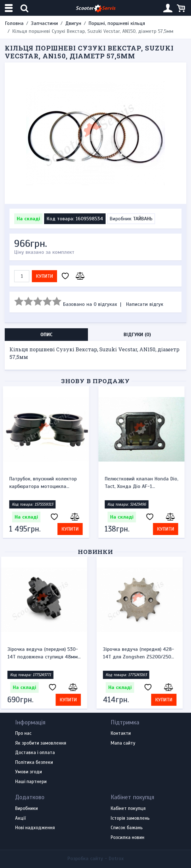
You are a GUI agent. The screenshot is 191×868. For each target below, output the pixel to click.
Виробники (26, 809)
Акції (20, 818)
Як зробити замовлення (41, 743)
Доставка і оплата (35, 753)
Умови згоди (29, 772)
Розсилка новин (127, 838)
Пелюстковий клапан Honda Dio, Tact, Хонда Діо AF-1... (143, 483)
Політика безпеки (34, 763)
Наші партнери (31, 782)
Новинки (96, 552)
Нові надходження (35, 828)
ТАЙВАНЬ (143, 219)
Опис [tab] (46, 335)
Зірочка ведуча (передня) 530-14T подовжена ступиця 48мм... (48, 653)
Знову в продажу (95, 381)
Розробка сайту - (95, 859)
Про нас (23, 734)
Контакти (121, 734)
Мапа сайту (123, 743)
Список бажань (127, 828)
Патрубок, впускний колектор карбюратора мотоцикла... (45, 483)
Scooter (95, 8)
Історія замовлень (130, 818)
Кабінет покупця (128, 809)
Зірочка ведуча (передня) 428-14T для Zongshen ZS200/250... (142, 653)
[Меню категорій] (9, 8)
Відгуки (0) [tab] (137, 335)
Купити (44, 276)
